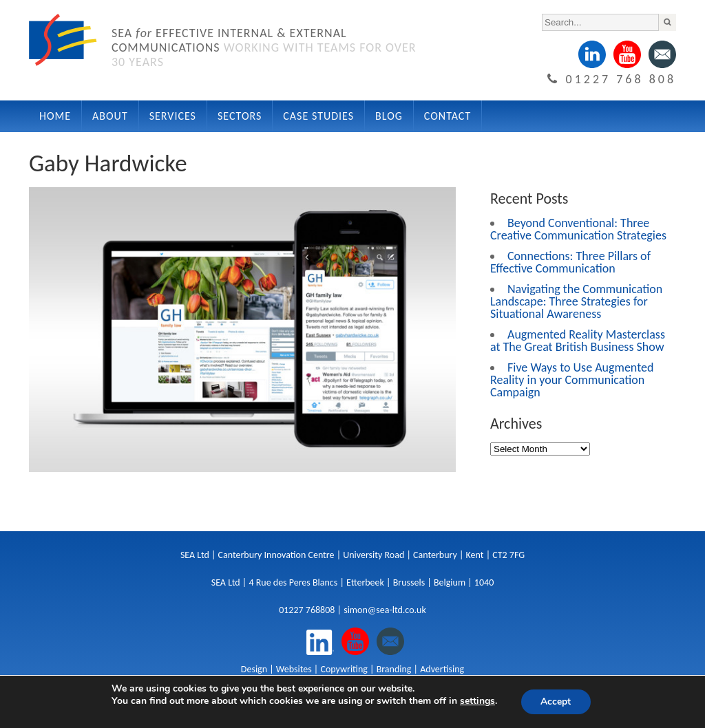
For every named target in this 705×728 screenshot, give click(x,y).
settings (477, 701)
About (110, 116)
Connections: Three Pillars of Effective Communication (570, 262)
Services (173, 116)
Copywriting (344, 669)
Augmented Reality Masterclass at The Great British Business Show (578, 341)
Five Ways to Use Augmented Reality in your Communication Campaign (572, 380)
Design (254, 669)
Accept (556, 702)
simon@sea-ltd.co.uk (385, 610)
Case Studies (318, 116)
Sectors (240, 116)
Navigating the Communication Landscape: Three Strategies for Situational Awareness (576, 301)
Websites (294, 669)
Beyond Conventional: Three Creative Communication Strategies (578, 229)
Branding (394, 669)
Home (55, 116)
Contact (448, 116)
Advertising (442, 669)
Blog (389, 116)
